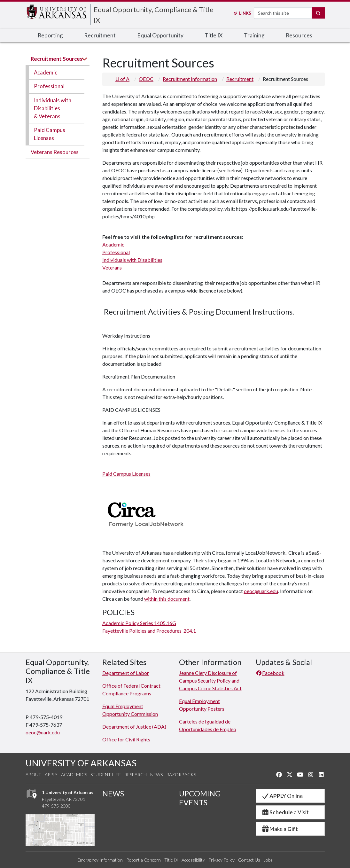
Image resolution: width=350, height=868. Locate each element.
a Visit (285, 812)
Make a (280, 829)
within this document (167, 599)
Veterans (112, 267)
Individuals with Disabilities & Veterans (53, 108)
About (33, 774)
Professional (49, 86)
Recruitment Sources (57, 59)
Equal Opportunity (160, 35)
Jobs (268, 860)
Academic (46, 72)
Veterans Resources (55, 152)
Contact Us (249, 860)
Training (254, 35)
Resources (299, 35)
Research (136, 774)
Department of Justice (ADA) (134, 727)
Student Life (106, 774)
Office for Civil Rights (126, 739)
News (156, 774)
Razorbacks (181, 774)
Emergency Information (100, 860)
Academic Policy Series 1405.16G (139, 623)
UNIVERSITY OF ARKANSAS (81, 763)
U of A (122, 79)
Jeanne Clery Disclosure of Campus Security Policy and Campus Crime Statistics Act (210, 680)
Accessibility (193, 860)
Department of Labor (126, 673)
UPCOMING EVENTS (200, 798)
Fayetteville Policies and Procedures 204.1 (149, 631)
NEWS (113, 794)
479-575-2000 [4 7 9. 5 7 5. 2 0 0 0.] (56, 806)
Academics (74, 774)
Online (282, 796)
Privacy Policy (222, 860)
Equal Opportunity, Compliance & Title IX (154, 15)
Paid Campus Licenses (50, 134)
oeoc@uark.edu (261, 591)
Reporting (50, 35)
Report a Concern (144, 860)
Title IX (214, 35)
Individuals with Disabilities (132, 260)
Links (242, 13)
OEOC (146, 79)
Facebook (270, 673)
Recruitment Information (190, 79)
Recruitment (100, 35)
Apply (51, 774)
